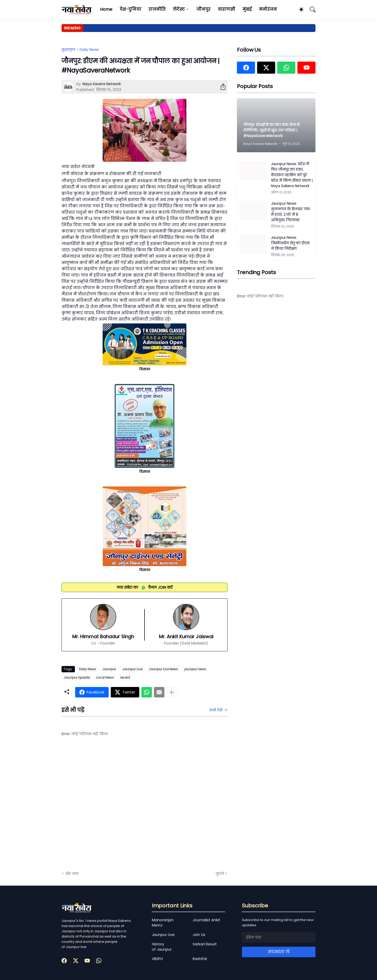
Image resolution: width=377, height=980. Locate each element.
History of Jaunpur (162, 947)
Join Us (199, 935)
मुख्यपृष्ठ (68, 50)
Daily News (89, 50)
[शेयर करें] (221, 87)
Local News (105, 677)
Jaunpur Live (132, 669)
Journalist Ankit (206, 920)
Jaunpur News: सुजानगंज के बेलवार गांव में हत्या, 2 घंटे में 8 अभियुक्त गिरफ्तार (290, 212)
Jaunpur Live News (163, 669)
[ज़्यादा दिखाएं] (172, 692)
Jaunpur (109, 669)
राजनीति (157, 9)
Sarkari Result (205, 944)
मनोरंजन (268, 9)
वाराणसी (227, 9)
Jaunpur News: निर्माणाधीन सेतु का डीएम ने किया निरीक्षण (290, 243)
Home (106, 9)
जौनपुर (203, 9)
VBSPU (157, 959)
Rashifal (200, 959)
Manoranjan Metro (163, 923)
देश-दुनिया (131, 9)
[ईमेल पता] (279, 937)
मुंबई (247, 9)
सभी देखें (216, 710)
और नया (72, 874)
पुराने (220, 874)
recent (125, 677)
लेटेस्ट (179, 9)
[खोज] (310, 9)
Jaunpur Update (77, 677)
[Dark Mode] (299, 9)
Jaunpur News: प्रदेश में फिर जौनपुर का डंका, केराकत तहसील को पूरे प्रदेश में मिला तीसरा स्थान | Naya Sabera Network (292, 175)
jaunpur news (195, 669)
